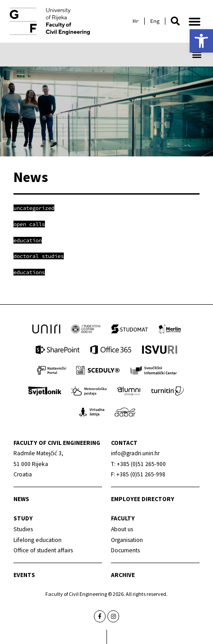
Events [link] (24, 575)
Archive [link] (123, 575)
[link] (201, 41)
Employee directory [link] (143, 499)
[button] (175, 21)
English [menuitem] (155, 21)
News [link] (21, 499)
